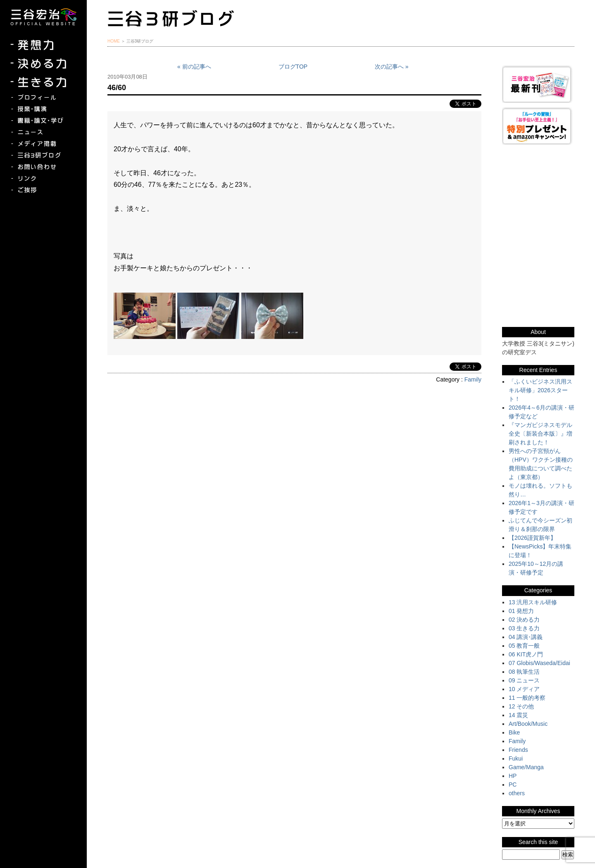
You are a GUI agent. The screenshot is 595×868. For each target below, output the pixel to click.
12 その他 (521, 706)
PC (513, 785)
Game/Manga (526, 767)
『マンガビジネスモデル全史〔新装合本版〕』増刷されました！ (540, 434)
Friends (518, 750)
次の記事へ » (392, 67)
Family (473, 379)
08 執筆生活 (524, 672)
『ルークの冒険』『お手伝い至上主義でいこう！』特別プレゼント (538, 126)
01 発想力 (521, 611)
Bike (514, 732)
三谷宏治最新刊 (538, 84)
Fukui (516, 758)
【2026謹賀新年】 (532, 538)
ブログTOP (293, 67)
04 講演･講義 (526, 637)
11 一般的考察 (527, 698)
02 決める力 (524, 620)
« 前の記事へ (194, 67)
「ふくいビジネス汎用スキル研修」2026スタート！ (540, 390)
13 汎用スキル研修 (533, 602)
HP (513, 776)
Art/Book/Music (528, 724)
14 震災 (518, 715)
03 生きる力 (524, 628)
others (517, 793)
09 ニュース (524, 680)
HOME (114, 41)
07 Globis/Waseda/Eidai (539, 663)
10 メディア (524, 689)
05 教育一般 (524, 646)
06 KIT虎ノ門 (526, 654)
